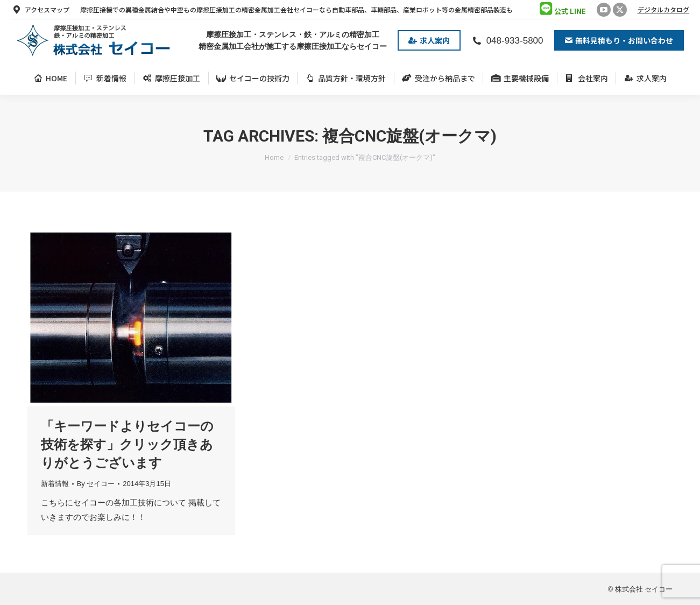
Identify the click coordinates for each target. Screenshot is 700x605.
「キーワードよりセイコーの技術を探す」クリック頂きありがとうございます (127, 444)
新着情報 (55, 484)
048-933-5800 (507, 41)
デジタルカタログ (663, 9)
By (96, 484)
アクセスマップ (40, 10)
